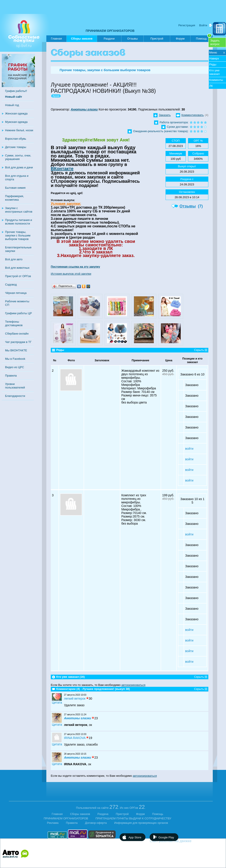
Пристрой (157, 39)
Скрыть (199, 350)
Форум (180, 39)
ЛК (211, 86)
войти (189, 449)
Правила (11, 376)
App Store (135, 837)
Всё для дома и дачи (19, 167)
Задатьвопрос (215, 42)
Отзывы (132, 39)
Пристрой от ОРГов (18, 276)
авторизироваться (133, 685)
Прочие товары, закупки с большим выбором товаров (18, 235)
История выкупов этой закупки (71, 274)
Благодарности (15, 396)
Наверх (214, 58)
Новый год (12, 105)
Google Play (166, 837)
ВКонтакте (62, 169)
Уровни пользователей (15, 386)
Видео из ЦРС (15, 367)
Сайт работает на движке (180, 841)
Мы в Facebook (15, 359)
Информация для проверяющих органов (141, 823)
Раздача (103, 814)
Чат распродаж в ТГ (18, 342)
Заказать (165, 115)
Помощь (204, 38)
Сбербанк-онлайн (17, 334)
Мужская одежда (16, 122)
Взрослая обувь (16, 139)
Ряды (213, 64)
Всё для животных (17, 268)
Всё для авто (14, 259)
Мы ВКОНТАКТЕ (16, 350)
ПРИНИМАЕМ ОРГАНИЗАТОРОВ (110, 31)
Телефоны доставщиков (14, 323)
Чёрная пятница (16, 293)
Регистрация (187, 25)
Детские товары (16, 147)
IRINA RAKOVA (75, 738)
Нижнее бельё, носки (19, 130)
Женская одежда (16, 113)
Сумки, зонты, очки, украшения (18, 157)
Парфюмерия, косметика (14, 198)
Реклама (53, 823)
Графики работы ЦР (18, 313)
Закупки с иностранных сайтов (19, 210)
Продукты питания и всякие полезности (19, 222)
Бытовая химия (15, 188)
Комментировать (193, 115)
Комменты (216, 80)
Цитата (57, 702)
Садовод (11, 285)
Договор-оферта (96, 823)
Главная (56, 39)
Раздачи (109, 39)
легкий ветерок (75, 699)
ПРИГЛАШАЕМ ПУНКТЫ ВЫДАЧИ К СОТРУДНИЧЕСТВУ (133, 818)
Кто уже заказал (214, 72)
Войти (203, 25)
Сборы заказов (82, 39)
